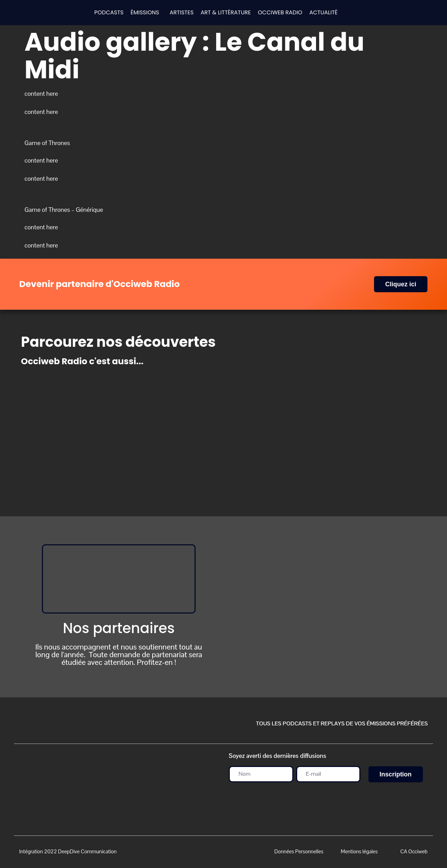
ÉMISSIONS (145, 12)
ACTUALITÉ (324, 12)
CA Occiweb (414, 851)
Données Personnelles (299, 851)
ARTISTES (182, 12)
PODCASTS (109, 12)
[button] (147, 13)
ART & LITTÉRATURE (226, 12)
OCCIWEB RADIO (280, 12)
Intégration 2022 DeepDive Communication (68, 851)
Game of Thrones (47, 143)
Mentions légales (359, 851)
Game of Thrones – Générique (64, 210)
